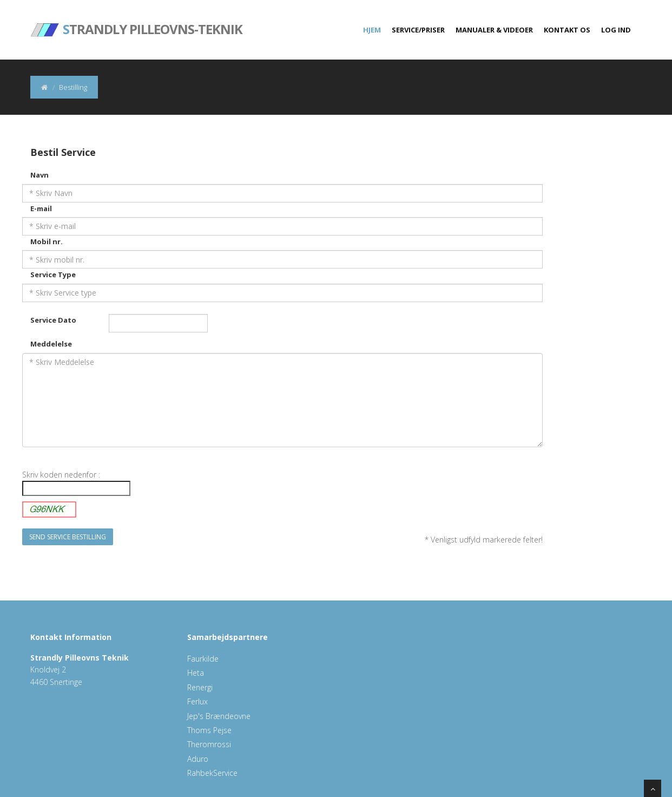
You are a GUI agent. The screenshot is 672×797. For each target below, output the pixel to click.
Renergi (200, 687)
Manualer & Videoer (494, 30)
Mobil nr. (47, 241)
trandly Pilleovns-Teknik (136, 22)
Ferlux (197, 701)
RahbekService (212, 773)
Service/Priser (418, 30)
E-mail (41, 208)
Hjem (372, 30)
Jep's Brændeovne (219, 716)
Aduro (198, 759)
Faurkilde (203, 659)
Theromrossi (209, 744)
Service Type (53, 275)
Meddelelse (51, 344)
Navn (39, 175)
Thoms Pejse (209, 730)
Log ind (616, 30)
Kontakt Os (567, 30)
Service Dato (53, 320)
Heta (196, 673)
